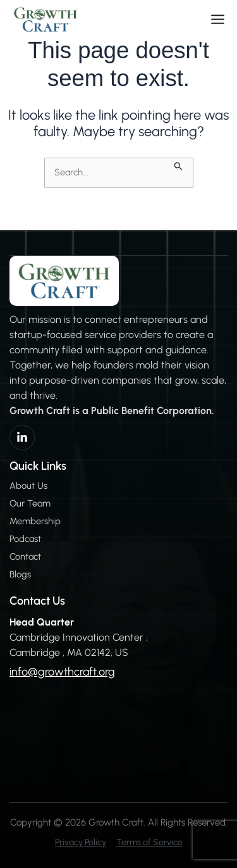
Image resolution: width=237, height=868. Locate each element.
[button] (218, 19)
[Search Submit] (179, 165)
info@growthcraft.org (62, 672)
